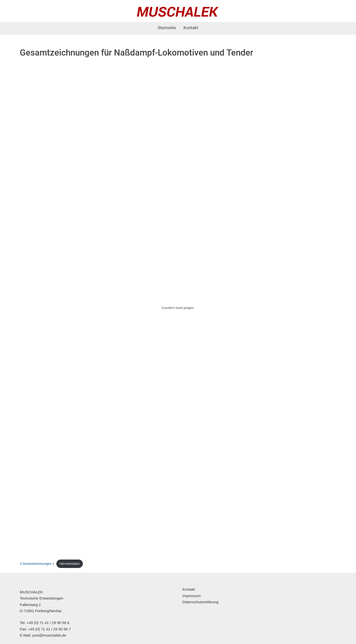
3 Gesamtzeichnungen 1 (37, 564)
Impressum (192, 596)
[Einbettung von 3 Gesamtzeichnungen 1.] (178, 308)
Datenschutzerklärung (200, 602)
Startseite (167, 28)
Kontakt (191, 28)
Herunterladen (70, 564)
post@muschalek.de (49, 635)
